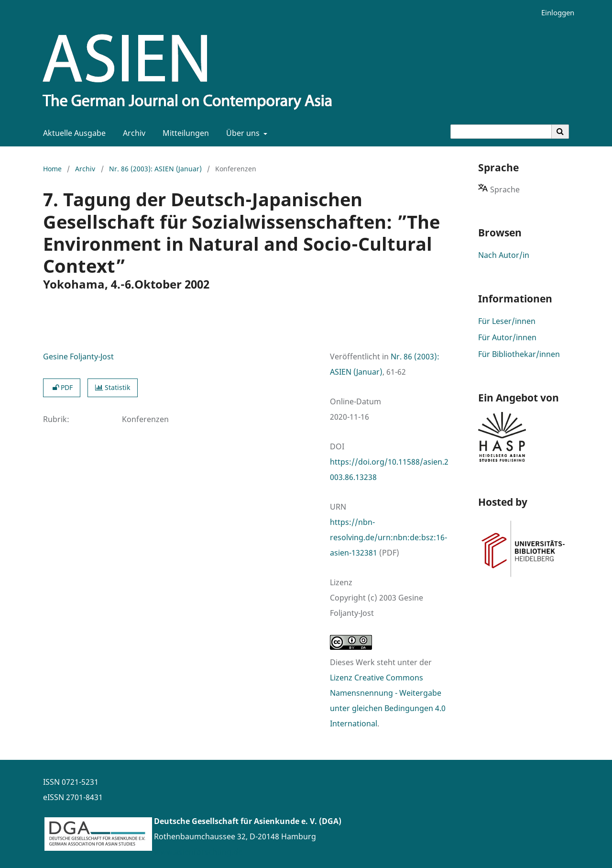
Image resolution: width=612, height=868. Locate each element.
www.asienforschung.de (198, 852)
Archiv (132, 133)
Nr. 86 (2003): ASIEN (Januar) (155, 169)
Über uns (242, 133)
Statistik (113, 387)
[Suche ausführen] (560, 132)
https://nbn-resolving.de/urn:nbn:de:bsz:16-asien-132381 (388, 537)
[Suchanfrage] (501, 132)
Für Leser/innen (507, 321)
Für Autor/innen (507, 337)
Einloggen (554, 13)
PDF (62, 387)
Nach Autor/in (504, 255)
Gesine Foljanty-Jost (78, 356)
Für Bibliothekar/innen (519, 354)
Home (52, 169)
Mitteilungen (184, 133)
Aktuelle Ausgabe (72, 133)
